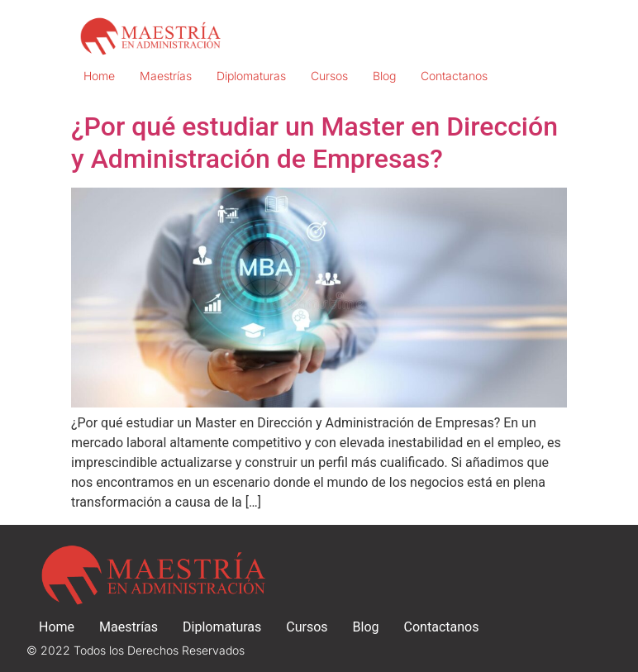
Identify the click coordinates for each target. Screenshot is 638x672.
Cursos (329, 76)
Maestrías (166, 76)
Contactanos (454, 76)
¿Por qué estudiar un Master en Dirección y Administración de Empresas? (314, 142)
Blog (384, 76)
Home (99, 76)
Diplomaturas (251, 76)
